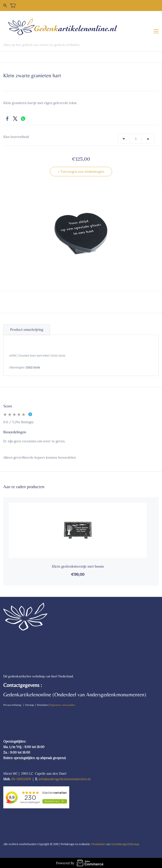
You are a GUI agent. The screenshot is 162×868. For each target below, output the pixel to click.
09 (29, 779)
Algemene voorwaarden (62, 705)
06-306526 (19, 779)
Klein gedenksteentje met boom (78, 566)
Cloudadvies (99, 844)
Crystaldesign (119, 844)
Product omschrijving (27, 330)
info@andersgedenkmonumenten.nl (65, 779)
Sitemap (134, 844)
